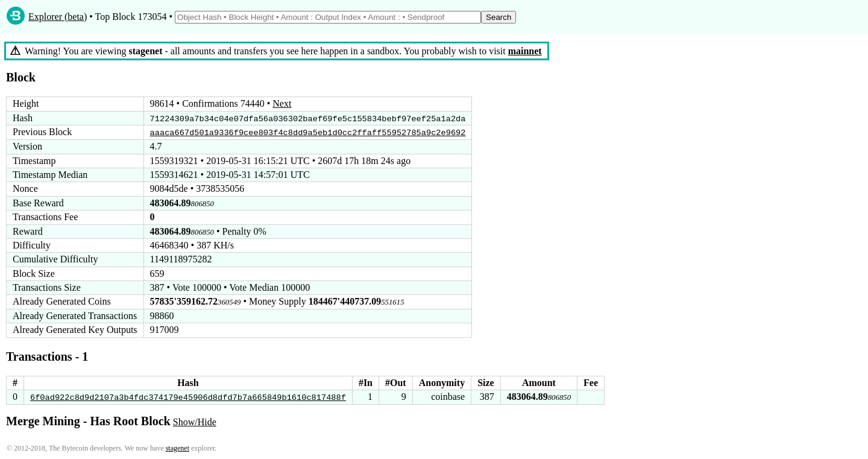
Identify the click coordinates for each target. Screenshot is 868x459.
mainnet (525, 51)
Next (282, 103)
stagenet (178, 448)
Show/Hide (195, 421)
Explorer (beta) (58, 17)
